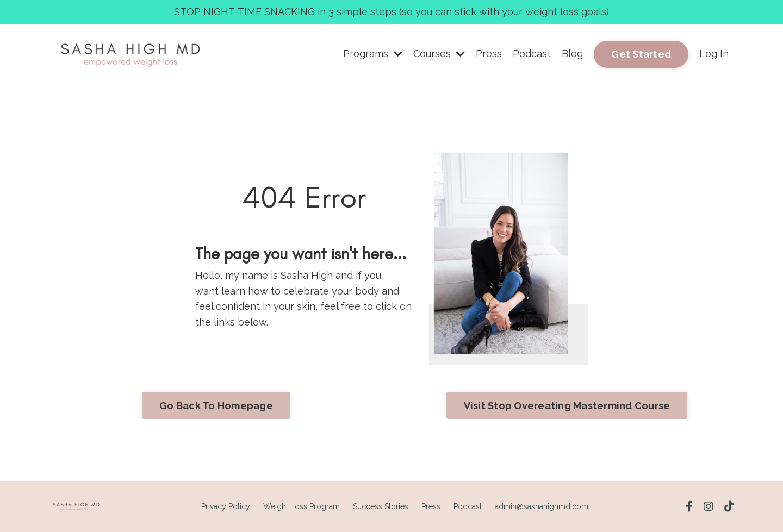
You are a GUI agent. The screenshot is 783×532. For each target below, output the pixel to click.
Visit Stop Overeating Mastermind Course (567, 406)
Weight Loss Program (302, 506)
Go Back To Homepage (216, 406)
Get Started (641, 54)
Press (489, 54)
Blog (572, 54)
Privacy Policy (226, 506)
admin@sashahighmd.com (542, 506)
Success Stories (381, 506)
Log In (714, 54)
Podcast (532, 54)
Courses (439, 54)
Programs (373, 54)
